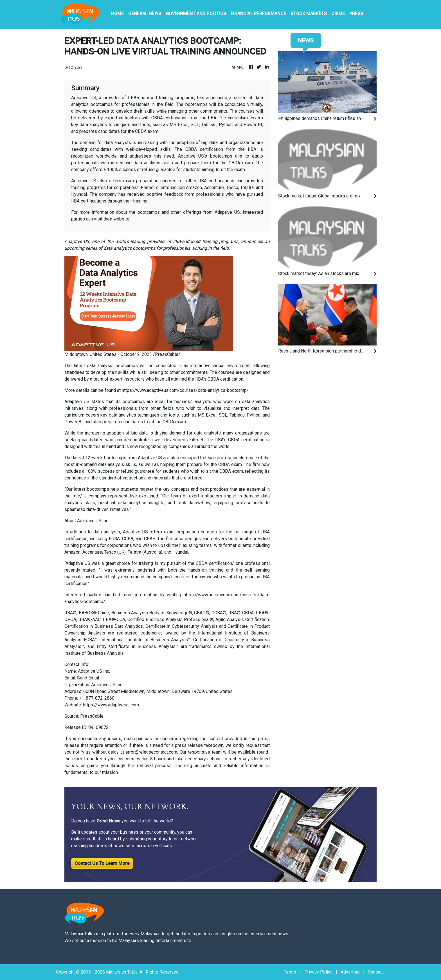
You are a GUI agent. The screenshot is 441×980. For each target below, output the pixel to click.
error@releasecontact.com (151, 752)
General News (145, 14)
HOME (117, 14)
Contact (375, 972)
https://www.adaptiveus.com (111, 705)
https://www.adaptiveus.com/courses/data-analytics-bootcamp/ (185, 390)
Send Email (88, 678)
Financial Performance (258, 14)
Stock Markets (309, 14)
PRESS (356, 14)
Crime (338, 14)
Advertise (350, 972)
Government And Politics (196, 14)
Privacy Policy (318, 972)
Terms (290, 972)
